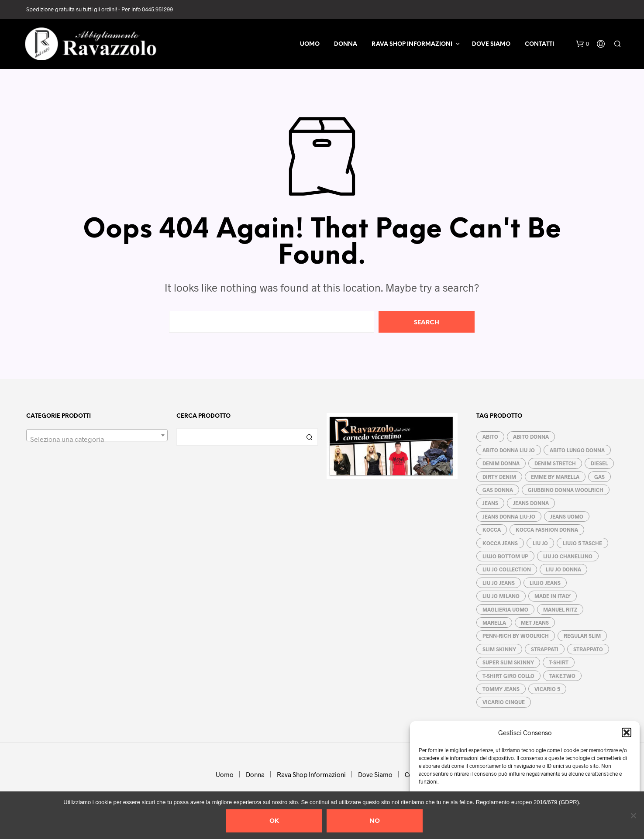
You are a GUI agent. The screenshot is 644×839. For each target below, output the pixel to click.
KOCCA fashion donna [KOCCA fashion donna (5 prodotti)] (547, 530)
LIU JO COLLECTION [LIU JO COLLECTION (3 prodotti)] (507, 569)
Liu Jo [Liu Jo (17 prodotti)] (540, 543)
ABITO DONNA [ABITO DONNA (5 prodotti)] (531, 437)
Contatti (539, 44)
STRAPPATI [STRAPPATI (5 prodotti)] (545, 649)
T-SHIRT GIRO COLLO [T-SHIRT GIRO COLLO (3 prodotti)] (508, 676)
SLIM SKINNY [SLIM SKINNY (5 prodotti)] (499, 649)
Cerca (309, 437)
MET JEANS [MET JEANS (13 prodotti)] (535, 622)
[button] (627, 732)
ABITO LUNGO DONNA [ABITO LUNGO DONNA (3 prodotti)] (577, 450)
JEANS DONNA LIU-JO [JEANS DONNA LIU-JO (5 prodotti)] (509, 516)
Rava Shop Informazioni (412, 44)
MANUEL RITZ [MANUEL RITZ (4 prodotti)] (560, 609)
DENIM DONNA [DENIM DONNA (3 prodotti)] (501, 463)
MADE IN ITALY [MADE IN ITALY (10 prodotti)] (553, 596)
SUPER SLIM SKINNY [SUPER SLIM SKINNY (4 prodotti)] (508, 662)
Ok (274, 821)
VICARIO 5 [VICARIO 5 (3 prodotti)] (547, 689)
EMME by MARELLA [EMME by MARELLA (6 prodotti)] (555, 477)
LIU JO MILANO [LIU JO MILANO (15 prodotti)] (501, 596)
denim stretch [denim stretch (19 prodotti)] (555, 463)
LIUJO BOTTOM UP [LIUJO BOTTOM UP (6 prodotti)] (505, 556)
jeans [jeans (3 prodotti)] (490, 503)
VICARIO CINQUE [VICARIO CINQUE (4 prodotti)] (504, 702)
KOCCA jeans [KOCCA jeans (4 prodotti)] (500, 543)
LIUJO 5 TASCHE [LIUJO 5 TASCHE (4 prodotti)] (582, 543)
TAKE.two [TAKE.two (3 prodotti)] (562, 676)
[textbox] (97, 439)
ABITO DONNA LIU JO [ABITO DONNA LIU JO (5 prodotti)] (509, 450)
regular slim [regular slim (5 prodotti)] (582, 636)
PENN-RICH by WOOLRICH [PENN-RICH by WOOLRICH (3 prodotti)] (516, 636)
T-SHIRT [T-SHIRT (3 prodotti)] (559, 662)
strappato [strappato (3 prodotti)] (588, 649)
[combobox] (97, 435)
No (375, 821)
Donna (346, 44)
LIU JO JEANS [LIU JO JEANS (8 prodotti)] (499, 583)
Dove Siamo (491, 44)
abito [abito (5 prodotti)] (490, 437)
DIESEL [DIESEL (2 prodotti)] (599, 463)
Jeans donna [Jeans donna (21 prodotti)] (531, 503)
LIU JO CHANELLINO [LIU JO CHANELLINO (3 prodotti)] (568, 556)
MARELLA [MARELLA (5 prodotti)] (494, 622)
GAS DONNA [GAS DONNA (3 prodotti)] (498, 490)
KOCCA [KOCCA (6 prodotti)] (492, 530)
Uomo (310, 44)
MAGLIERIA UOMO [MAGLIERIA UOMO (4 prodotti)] (505, 609)
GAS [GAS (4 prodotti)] (599, 477)
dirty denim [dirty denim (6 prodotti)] (499, 477)
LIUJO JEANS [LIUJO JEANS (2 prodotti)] (545, 583)
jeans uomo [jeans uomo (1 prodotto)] (567, 516)
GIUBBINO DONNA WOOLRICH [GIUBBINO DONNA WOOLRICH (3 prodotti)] (566, 490)
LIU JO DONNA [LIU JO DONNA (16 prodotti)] (563, 569)
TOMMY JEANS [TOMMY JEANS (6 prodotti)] (501, 689)
